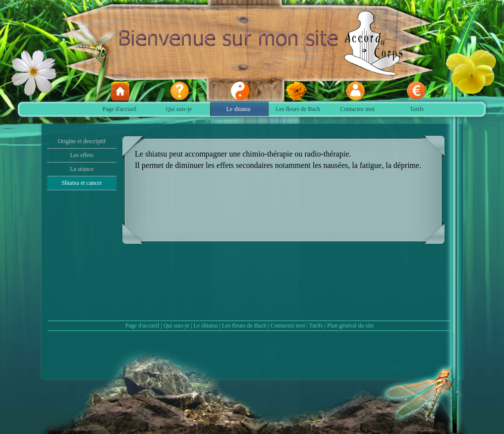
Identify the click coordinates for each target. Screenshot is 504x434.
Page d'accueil (142, 325)
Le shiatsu (205, 325)
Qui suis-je (176, 325)
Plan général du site (350, 325)
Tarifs (316, 325)
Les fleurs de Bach (244, 325)
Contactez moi (288, 325)
